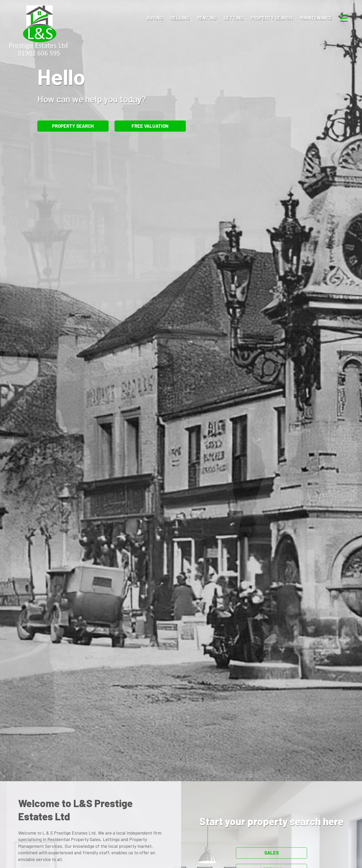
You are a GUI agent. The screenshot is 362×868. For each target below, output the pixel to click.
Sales (272, 853)
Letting (233, 18)
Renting (207, 18)
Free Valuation (150, 126)
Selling (180, 18)
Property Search (272, 18)
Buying (155, 18)
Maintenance (316, 18)
